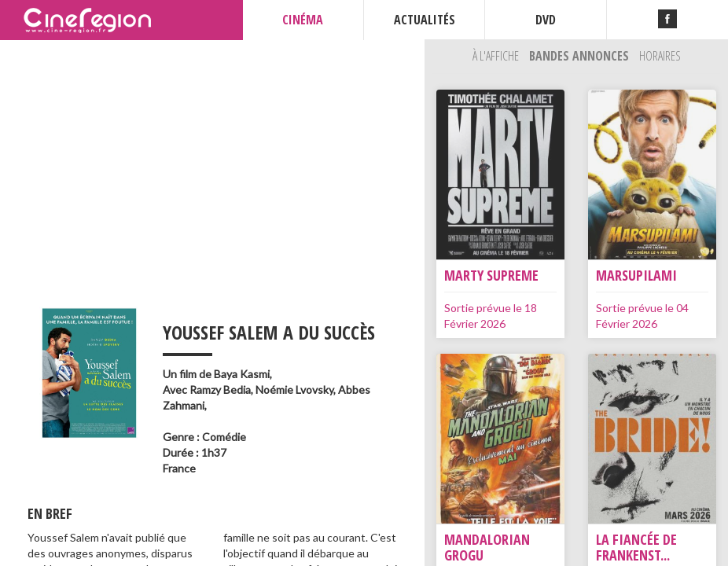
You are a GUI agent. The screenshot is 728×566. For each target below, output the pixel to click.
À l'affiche (497, 56)
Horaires (660, 56)
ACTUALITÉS (425, 20)
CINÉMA (303, 20)
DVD (546, 20)
